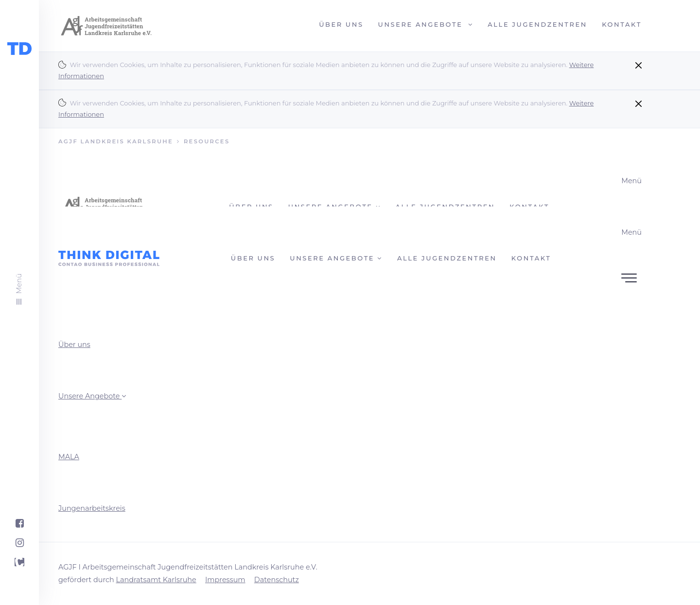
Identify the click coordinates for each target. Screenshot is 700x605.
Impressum (225, 580)
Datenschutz (277, 580)
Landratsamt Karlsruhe (156, 580)
